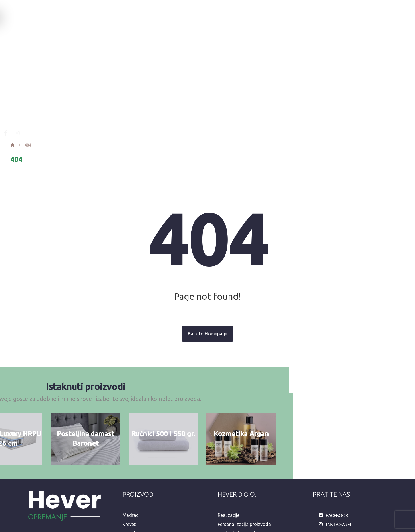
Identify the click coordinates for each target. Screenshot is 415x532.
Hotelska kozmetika (143, 482)
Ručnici (130, 455)
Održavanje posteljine (240, 455)
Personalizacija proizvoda (244, 437)
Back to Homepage (207, 245)
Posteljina (133, 446)
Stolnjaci (131, 473)
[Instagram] (105, 44)
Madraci (131, 427)
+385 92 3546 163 (49, 492)
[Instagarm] (336, 437)
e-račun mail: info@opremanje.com (254, 491)
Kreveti (130, 437)
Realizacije (229, 427)
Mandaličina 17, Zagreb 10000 (62, 474)
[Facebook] (94, 44)
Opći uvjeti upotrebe (238, 446)
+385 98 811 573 (48, 501)
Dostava (226, 464)
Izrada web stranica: (356, 528)
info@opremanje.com (53, 483)
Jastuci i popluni (139, 464)
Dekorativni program (144, 491)
